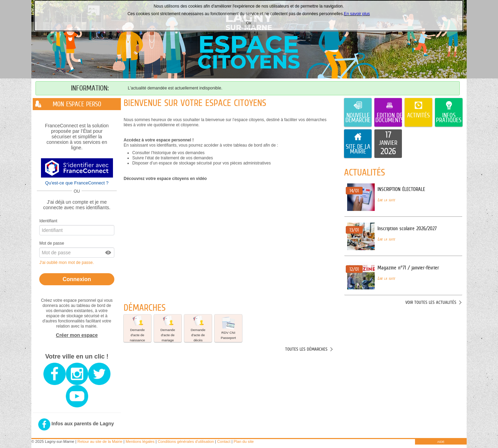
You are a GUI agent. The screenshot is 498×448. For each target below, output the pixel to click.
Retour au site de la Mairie (100, 441)
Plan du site (243, 441)
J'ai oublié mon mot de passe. (67, 263)
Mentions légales (140, 441)
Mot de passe (52, 243)
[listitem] (388, 144)
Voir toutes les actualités (431, 302)
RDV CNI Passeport (228, 328)
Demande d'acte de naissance (137, 328)
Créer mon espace (77, 335)
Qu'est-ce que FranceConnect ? (77, 183)
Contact (224, 441)
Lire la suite (386, 200)
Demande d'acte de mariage (168, 328)
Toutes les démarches (306, 349)
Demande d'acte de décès (198, 328)
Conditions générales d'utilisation (186, 441)
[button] (108, 253)
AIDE (441, 442)
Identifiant (48, 221)
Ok (251, 24)
